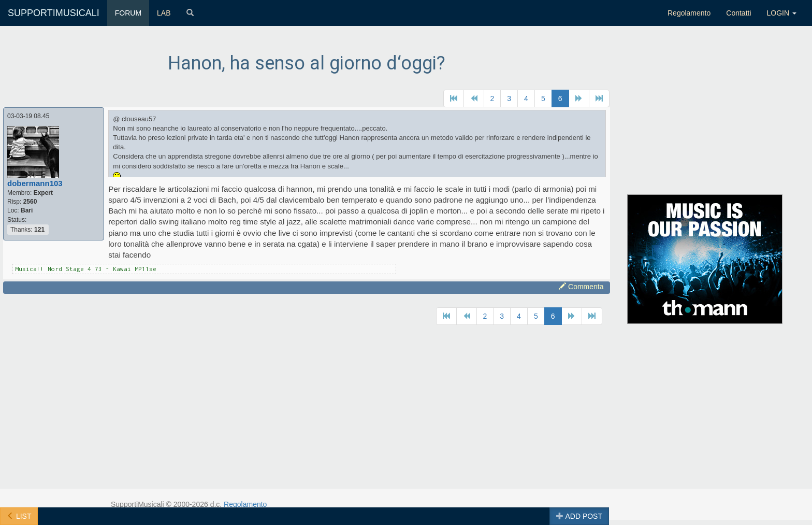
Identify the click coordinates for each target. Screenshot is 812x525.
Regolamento (689, 13)
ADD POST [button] (579, 516)
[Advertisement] (705, 116)
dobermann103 (35, 183)
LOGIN (782, 13)
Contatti (738, 13)
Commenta (581, 287)
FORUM (128, 13)
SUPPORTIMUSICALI (54, 13)
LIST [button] (19, 516)
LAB (164, 13)
